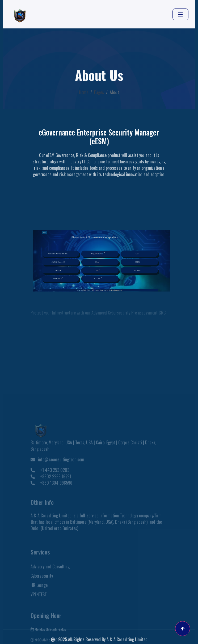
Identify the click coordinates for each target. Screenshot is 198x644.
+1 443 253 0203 (50, 553)
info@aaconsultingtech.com (57, 542)
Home (84, 91)
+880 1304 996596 (51, 566)
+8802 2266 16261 (51, 559)
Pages (99, 91)
